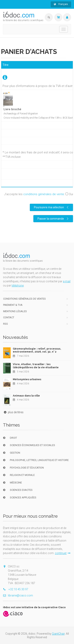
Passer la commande (53, 219)
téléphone (18, 285)
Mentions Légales (15, 311)
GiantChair (58, 634)
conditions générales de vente (44, 194)
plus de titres (13, 412)
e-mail (67, 281)
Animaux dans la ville (26, 396)
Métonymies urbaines (27, 379)
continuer (63, 553)
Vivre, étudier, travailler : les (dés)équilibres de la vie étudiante (36, 366)
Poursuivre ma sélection (52, 207)
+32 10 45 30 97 (16, 589)
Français (61, 4)
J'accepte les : (39, 194)
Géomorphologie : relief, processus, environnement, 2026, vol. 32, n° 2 (37, 350)
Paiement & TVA (13, 305)
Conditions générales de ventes (24, 299)
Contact (9, 317)
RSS (6, 324)
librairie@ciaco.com (18, 595)
